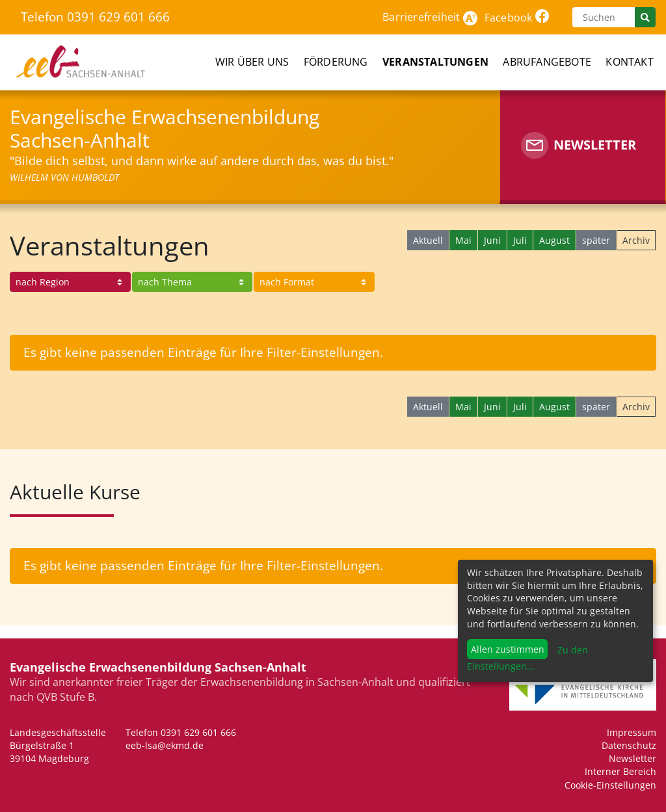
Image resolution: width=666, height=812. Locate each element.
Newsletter (633, 758)
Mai (463, 240)
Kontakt (629, 62)
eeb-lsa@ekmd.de (165, 745)
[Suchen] (604, 17)
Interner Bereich (620, 771)
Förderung (336, 62)
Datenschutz (629, 745)
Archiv (636, 240)
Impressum (632, 732)
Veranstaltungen (435, 62)
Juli (520, 240)
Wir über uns (252, 62)
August (554, 240)
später (596, 240)
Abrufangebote (547, 62)
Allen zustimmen (508, 649)
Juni (492, 240)
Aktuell (428, 240)
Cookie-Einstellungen (610, 785)
